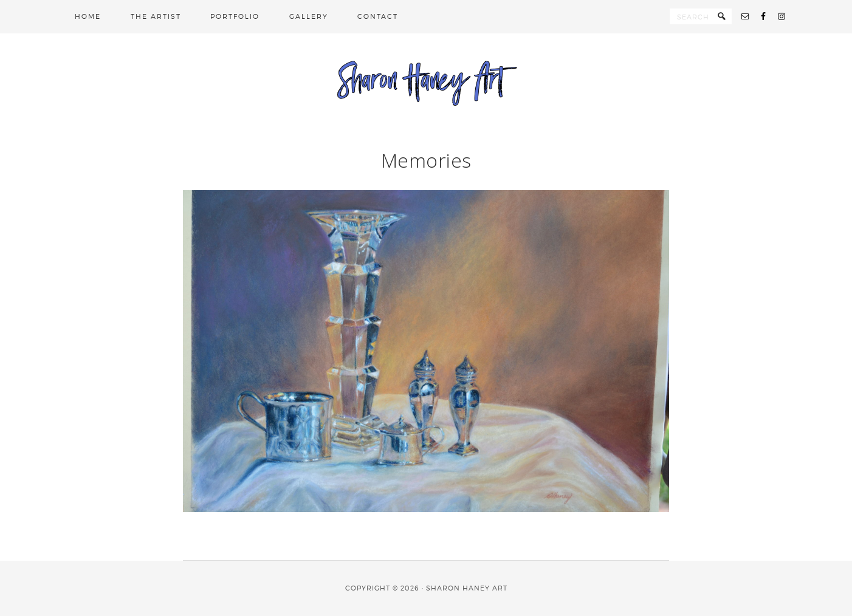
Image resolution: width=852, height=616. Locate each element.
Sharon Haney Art (426, 82)
